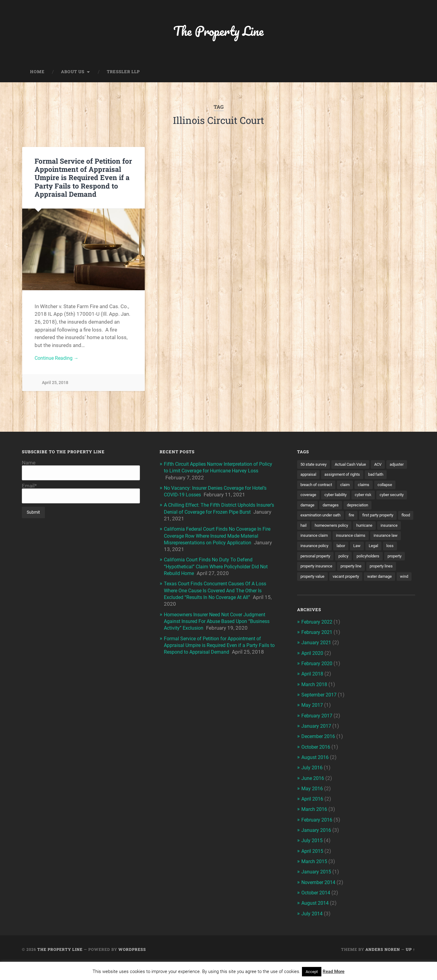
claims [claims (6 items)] (393, 488)
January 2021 (317, 660)
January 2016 (317, 847)
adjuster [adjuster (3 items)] (308, 478)
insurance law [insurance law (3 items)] (313, 551)
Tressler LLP (123, 74)
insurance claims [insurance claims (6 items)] (381, 541)
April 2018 (313, 691)
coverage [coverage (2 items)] (333, 499)
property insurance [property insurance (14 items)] (376, 572)
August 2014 (316, 920)
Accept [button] (312, 972)
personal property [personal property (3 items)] (351, 562)
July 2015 (313, 857)
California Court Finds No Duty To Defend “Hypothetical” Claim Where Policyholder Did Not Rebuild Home (219, 569)
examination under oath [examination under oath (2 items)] (323, 520)
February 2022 (318, 639)
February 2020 (318, 681)
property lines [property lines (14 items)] (345, 583)
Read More (334, 971)
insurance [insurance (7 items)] (310, 541)
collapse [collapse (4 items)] (308, 499)
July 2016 (313, 784)
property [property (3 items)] (342, 572)
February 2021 (318, 649)
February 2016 (318, 836)
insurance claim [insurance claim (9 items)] (342, 541)
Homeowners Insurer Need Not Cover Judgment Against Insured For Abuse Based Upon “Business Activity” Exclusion (219, 623)
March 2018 (315, 701)
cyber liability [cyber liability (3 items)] (362, 499)
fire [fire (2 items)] (357, 520)
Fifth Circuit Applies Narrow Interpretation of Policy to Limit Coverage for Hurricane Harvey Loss (216, 473)
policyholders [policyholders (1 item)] (313, 572)
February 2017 (318, 733)
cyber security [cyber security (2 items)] (313, 509)
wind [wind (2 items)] (379, 593)
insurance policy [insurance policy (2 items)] (350, 551)
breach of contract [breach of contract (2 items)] (343, 488)
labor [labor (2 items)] (378, 551)
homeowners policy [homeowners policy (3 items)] (351, 530)
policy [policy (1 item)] (382, 562)
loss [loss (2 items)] (323, 562)
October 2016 (317, 764)
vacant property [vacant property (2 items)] (315, 593)
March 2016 (315, 826)
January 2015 (317, 888)
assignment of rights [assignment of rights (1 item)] (369, 478)
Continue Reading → (58, 361)
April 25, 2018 (55, 386)
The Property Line (218, 32)
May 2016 (313, 805)
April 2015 (313, 868)
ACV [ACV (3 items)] (384, 467)
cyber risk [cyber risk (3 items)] (391, 499)
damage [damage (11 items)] (342, 509)
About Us (73, 74)
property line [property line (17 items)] (312, 583)
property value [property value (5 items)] (379, 583)
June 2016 (313, 795)
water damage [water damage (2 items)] (352, 593)
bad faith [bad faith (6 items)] (309, 488)
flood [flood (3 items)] (305, 530)
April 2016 (313, 815)
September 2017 (321, 712)
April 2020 (313, 670)
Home (37, 74)
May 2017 (313, 722)
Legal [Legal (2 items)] (306, 562)
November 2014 (320, 899)
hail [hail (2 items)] (322, 530)
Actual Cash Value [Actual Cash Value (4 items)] (355, 467)
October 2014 (317, 909)
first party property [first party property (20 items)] (386, 520)
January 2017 (317, 743)
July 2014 (313, 930)
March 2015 (315, 878)
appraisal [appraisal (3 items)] (333, 478)
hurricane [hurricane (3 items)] (387, 530)
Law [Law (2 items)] (395, 551)
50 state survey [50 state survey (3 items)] (315, 467)
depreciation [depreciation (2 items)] (396, 509)
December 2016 (320, 753)
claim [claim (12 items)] (374, 488)
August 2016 (316, 774)
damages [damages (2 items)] (367, 509)
